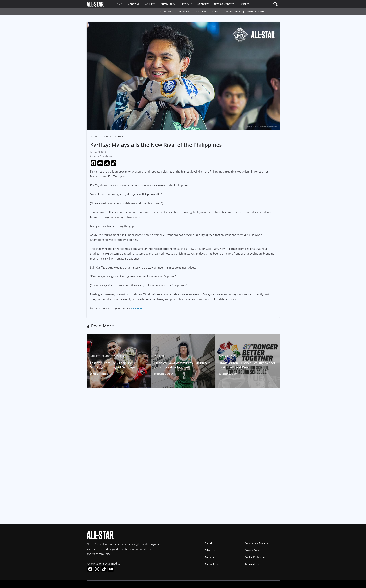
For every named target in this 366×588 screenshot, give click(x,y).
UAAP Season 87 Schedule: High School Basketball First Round (247, 365)
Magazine (134, 4)
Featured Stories (113, 356)
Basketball (166, 12)
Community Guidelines (258, 543)
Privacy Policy (253, 550)
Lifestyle (186, 4)
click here (137, 308)
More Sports (233, 12)
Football (201, 12)
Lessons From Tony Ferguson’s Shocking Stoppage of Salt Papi (112, 365)
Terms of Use (252, 564)
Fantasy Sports (256, 12)
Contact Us (211, 564)
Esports (216, 12)
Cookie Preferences (256, 557)
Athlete (150, 4)
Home (118, 4)
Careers (209, 557)
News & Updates (224, 4)
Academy (203, 4)
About (208, 543)
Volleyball (184, 12)
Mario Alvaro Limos (103, 156)
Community (168, 4)
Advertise (210, 550)
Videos (245, 4)
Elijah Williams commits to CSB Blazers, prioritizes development (183, 365)
